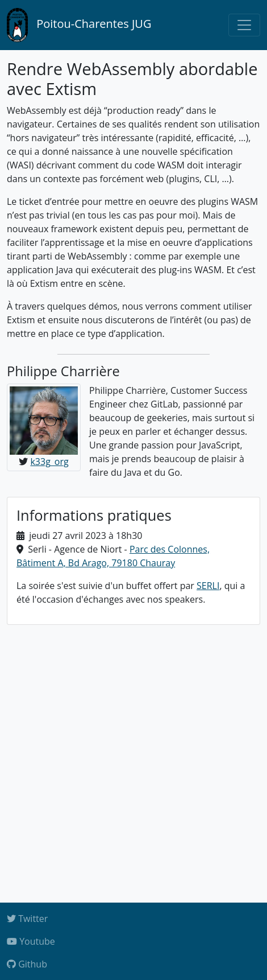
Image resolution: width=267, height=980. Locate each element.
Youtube (31, 941)
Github (27, 964)
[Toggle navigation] (244, 25)
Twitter (27, 919)
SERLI (208, 586)
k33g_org (49, 462)
